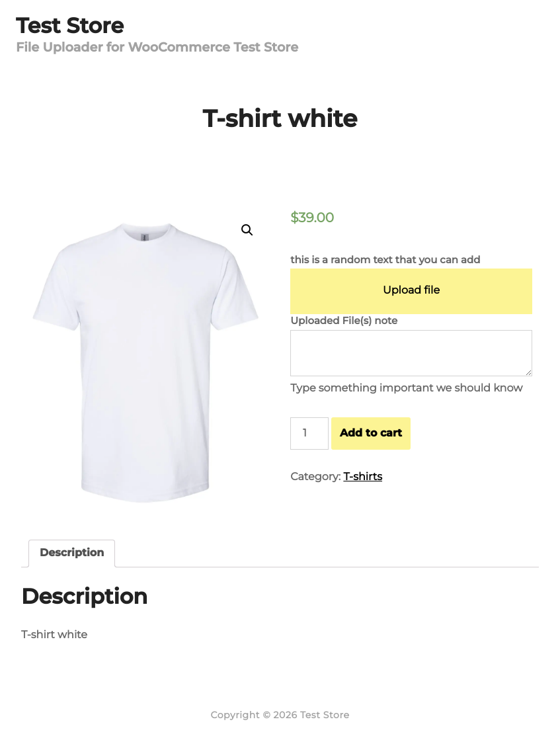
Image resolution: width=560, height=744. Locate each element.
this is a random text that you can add (385, 260)
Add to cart (371, 433)
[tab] (72, 554)
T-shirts (363, 477)
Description (72, 553)
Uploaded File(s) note (344, 320)
